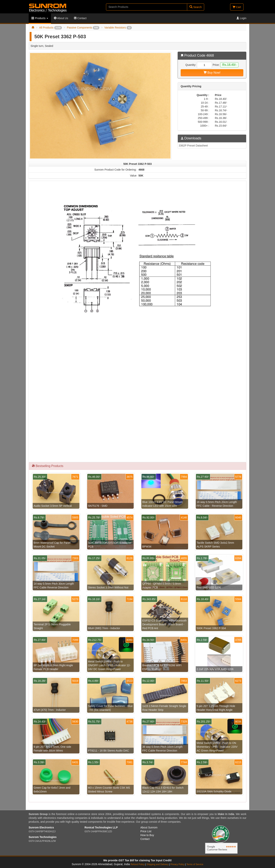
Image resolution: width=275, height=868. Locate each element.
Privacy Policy (177, 864)
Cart (237, 7)
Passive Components (83, 28)
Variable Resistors (118, 28)
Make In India (226, 814)
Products (40, 18)
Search (196, 7)
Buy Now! (212, 73)
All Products (51, 28)
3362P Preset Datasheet (193, 146)
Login (241, 18)
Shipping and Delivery (158, 864)
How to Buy (147, 835)
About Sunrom (149, 827)
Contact (80, 18)
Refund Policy (138, 864)
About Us (61, 18)
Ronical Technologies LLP (101, 827)
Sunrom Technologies (43, 837)
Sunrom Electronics (41, 827)
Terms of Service (195, 864)
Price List (146, 831)
